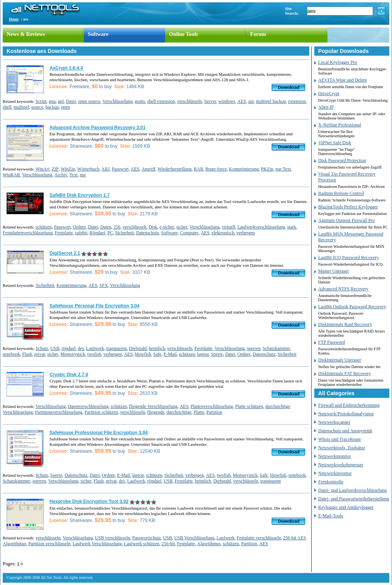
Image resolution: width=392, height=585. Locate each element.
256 (117, 227)
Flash (27, 354)
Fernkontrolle (331, 482)
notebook (11, 354)
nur (83, 175)
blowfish (143, 354)
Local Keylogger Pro (338, 62)
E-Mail (170, 354)
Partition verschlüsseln (49, 544)
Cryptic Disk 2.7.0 (69, 375)
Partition (214, 412)
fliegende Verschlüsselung (153, 406)
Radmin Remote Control (341, 193)
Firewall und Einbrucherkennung (349, 405)
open (66, 107)
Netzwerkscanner (334, 422)
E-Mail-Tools (331, 516)
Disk (153, 227)
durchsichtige (179, 412)
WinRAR (11, 175)
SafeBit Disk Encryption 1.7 (80, 195)
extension (297, 101)
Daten (106, 227)
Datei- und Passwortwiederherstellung (354, 499)
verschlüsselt (135, 227)
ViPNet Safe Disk (335, 143)
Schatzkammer (276, 348)
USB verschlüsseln (113, 538)
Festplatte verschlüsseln (259, 538)
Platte (199, 412)
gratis (140, 101)
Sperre (217, 354)
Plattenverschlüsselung (212, 406)
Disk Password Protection (342, 160)
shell (7, 107)
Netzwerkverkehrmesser (341, 465)
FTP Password (331, 342)
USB (55, 348)
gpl (61, 101)
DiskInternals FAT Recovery (345, 374)
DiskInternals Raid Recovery (345, 324)
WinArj (43, 169)
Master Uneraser (334, 271)
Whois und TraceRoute (340, 439)
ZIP (55, 169)
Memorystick (73, 354)
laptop (203, 354)
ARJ (105, 169)
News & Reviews (26, 34)
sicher (182, 227)
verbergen (245, 233)
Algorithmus (209, 544)
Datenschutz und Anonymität (345, 431)
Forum (258, 34)
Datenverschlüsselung (88, 406)
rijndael (69, 348)
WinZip (68, 169)
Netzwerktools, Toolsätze (342, 448)
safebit (81, 233)
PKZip (267, 169)
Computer (189, 233)
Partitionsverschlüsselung (59, 412)
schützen (44, 227)
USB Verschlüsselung (194, 538)
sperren (253, 348)
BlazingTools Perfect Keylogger (348, 207)
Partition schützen (101, 412)
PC (110, 233)
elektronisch (223, 233)
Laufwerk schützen (142, 544)
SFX (104, 285)
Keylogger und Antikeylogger (346, 507)
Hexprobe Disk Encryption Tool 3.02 (89, 501)
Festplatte (64, 233)
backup (52, 107)
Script (41, 101)
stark (292, 227)
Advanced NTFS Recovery (343, 289)
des (81, 348)
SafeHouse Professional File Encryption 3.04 (99, 433)
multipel (21, 107)
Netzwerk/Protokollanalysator (346, 414)
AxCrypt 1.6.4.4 (66, 68)
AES (242, 101)
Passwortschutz (147, 538)
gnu (52, 101)
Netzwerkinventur (335, 473)
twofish (94, 354)
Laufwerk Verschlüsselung (97, 544)
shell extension (161, 101)
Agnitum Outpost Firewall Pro (346, 220)
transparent (117, 348)
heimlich (157, 348)
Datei (71, 101)
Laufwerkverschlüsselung (261, 227)
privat (40, 354)
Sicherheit (125, 233)
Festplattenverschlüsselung (28, 233)
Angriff (148, 169)
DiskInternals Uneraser (340, 360)
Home (14, 19)
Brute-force (216, 169)
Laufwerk (95, 348)
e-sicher (167, 227)
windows (227, 101)
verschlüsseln (190, 101)
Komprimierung (244, 169)
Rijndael (97, 233)
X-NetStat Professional (340, 125)
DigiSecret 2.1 (65, 253)
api (251, 101)
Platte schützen (249, 406)
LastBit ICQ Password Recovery (349, 258)
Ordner (79, 227)
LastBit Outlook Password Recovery (352, 307)
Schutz (42, 348)
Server (210, 101)
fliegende (156, 412)
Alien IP (326, 107)
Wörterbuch (88, 169)
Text (74, 175)
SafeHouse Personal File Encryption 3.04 (95, 306)
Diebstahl (138, 348)
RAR (199, 169)
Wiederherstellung (174, 169)
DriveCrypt (329, 94)
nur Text (283, 169)
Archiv (61, 175)
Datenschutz (147, 233)
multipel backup (271, 101)
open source (89, 101)
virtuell (229, 227)
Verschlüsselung (118, 101)
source (37, 107)
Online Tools (183, 34)
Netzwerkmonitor (335, 456)
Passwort (120, 169)
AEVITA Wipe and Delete (343, 80)
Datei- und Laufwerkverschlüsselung (352, 490)
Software (98, 34)
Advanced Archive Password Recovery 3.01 (97, 128)
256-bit (168, 544)
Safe (157, 354)
